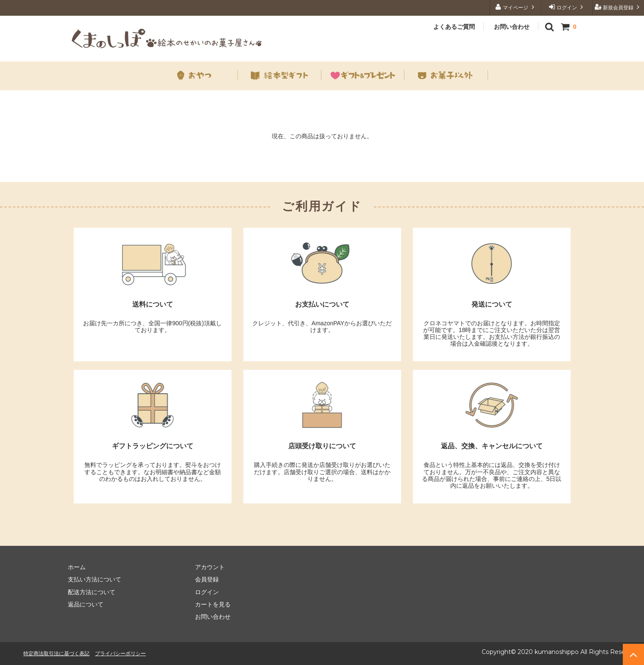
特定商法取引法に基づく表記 (56, 653)
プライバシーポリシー (120, 653)
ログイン (567, 7)
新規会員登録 (618, 7)
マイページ (516, 7)
